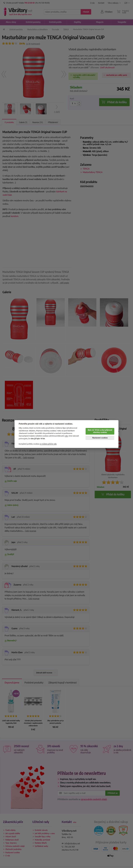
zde (66, 436)
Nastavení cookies (100, 438)
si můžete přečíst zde (48, 444)
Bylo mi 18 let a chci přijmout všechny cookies (100, 431)
